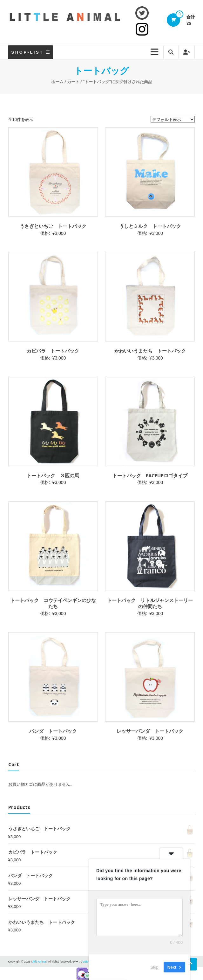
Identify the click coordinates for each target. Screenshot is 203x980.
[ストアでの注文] (173, 119)
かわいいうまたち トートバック (150, 351)
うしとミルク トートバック (150, 226)
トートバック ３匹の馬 (53, 475)
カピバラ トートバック (53, 351)
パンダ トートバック (53, 731)
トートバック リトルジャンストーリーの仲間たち (150, 603)
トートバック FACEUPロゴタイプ (150, 475)
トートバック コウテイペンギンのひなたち (53, 603)
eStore (87, 962)
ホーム (57, 82)
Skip (155, 967)
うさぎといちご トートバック (53, 226)
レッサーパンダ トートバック (150, 731)
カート (73, 82)
